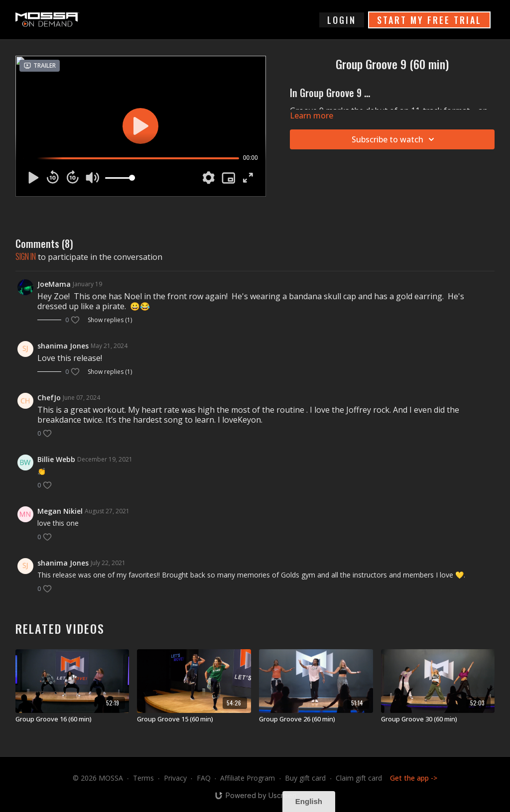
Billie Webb (56, 459)
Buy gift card (305, 778)
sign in (26, 256)
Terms (143, 778)
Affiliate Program (248, 778)
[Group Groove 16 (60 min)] (72, 719)
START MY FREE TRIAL (429, 20)
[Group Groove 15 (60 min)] (194, 719)
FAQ (204, 778)
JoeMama (54, 284)
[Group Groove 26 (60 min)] (316, 719)
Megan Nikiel (60, 511)
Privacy (175, 778)
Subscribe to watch (394, 139)
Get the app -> (414, 778)
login (342, 20)
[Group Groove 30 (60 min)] (438, 719)
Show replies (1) (110, 320)
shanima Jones (63, 346)
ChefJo (49, 398)
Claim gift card (359, 778)
